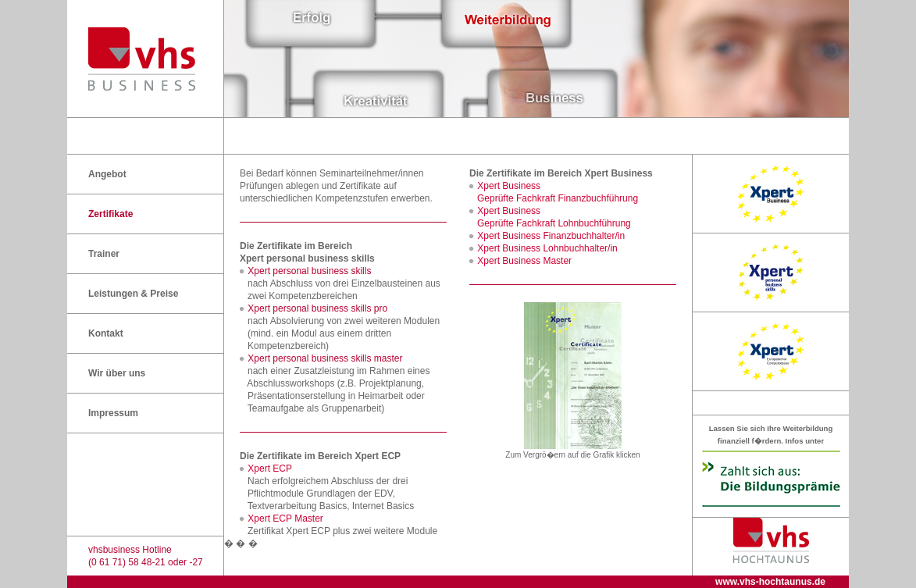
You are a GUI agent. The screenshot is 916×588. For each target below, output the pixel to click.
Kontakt (106, 333)
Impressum (113, 413)
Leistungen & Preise (133, 294)
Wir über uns (117, 373)
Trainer (104, 254)
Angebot (107, 174)
